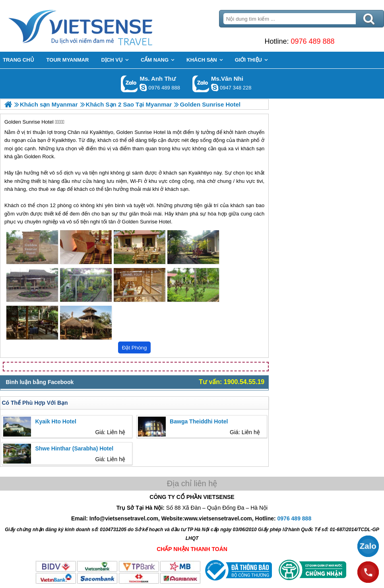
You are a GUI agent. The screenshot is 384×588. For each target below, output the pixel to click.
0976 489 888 (312, 41)
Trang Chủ (100, 26)
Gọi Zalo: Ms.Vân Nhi (201, 84)
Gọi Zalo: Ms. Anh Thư (129, 84)
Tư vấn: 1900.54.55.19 (232, 382)
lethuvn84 (143, 87)
